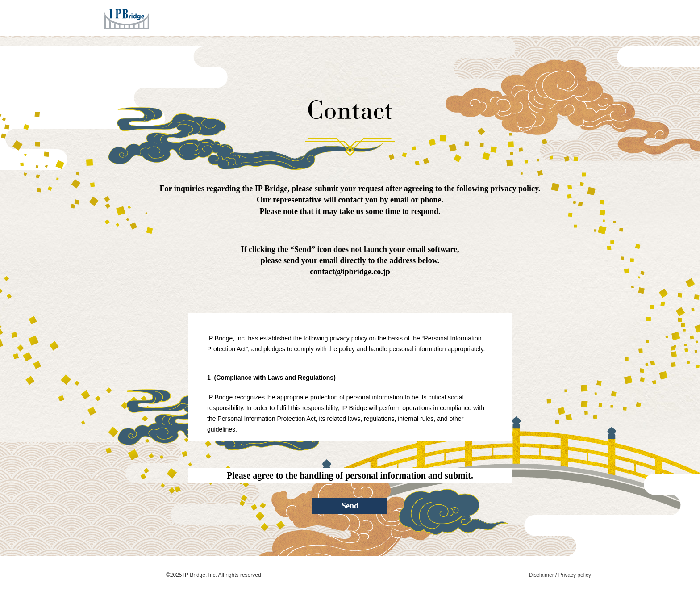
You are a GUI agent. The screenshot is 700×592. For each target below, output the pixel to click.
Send (350, 506)
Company (450, 17)
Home (319, 17)
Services (359, 17)
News (491, 17)
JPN (564, 17)
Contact (530, 17)
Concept (404, 17)
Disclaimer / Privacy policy (560, 575)
